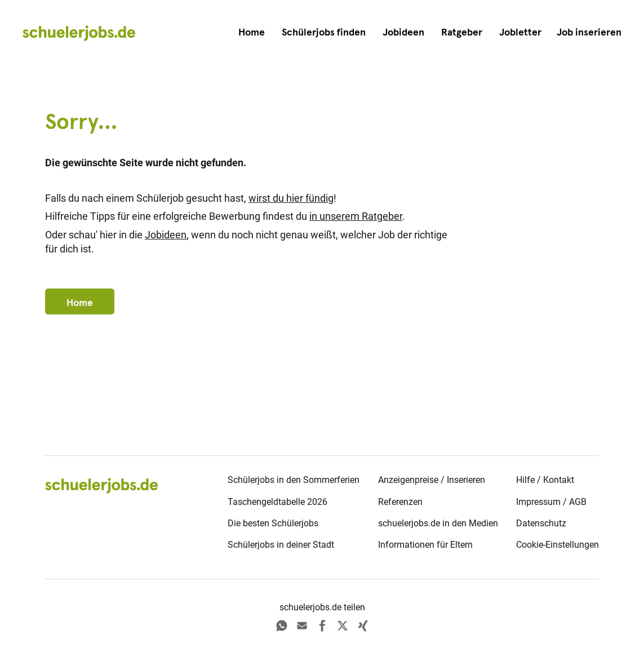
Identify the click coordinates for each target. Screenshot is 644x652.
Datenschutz (541, 523)
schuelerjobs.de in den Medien (438, 523)
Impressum (538, 502)
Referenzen (400, 502)
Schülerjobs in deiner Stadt (281, 545)
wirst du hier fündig (291, 198)
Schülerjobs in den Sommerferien (294, 480)
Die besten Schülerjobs (273, 523)
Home (252, 32)
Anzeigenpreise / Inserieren (432, 480)
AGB (578, 502)
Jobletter (520, 32)
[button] (589, 32)
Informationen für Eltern (425, 545)
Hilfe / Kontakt (545, 480)
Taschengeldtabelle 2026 (277, 502)
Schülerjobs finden (324, 32)
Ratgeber (462, 32)
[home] (79, 33)
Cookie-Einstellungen (558, 545)
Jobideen (403, 32)
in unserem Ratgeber (356, 216)
